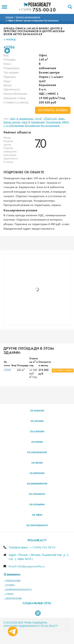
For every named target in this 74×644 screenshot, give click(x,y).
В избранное (7, 51)
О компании (12, 575)
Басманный (38, 122)
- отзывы (9, 585)
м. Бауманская (25, 119)
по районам (37, 473)
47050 (7, 370)
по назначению (37, 452)
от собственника (15, 126)
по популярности (37, 525)
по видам (37, 442)
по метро (37, 463)
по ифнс (37, 515)
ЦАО (12, 119)
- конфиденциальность (18, 589)
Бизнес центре (12, 122)
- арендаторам (13, 598)
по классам (37, 431)
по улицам (37, 421)
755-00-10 (37, 10)
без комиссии (32, 126)
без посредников (50, 126)
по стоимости (37, 494)
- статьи (9, 594)
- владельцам (12, 580)
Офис (61, 119)
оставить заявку (53, 110)
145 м (38, 119)
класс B (26, 122)
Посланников (53, 122)
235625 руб (50, 119)
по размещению (37, 484)
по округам (37, 411)
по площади (37, 504)
